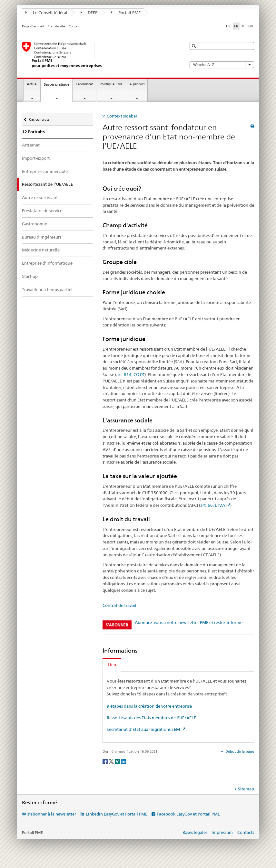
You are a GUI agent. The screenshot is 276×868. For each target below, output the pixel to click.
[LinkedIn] (123, 761)
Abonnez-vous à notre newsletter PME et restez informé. (189, 622)
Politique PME (111, 84)
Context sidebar (122, 116)
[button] (195, 46)
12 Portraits (33, 132)
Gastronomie (34, 224)
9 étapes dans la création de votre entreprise (149, 706)
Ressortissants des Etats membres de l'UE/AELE (151, 718)
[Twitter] (112, 761)
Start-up (30, 276)
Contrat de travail (119, 605)
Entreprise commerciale (45, 171)
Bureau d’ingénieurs (42, 237)
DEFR (89, 13)
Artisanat (31, 145)
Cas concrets (39, 118)
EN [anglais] (251, 26)
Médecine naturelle (41, 250)
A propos (137, 84)
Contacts (246, 832)
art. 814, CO (128, 374)
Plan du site (56, 26)
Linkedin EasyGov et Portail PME (117, 814)
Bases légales (195, 832)
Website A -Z (222, 65)
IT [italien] (243, 26)
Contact (75, 26)
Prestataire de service (42, 211)
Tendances (84, 84)
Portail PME (126, 13)
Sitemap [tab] (246, 789)
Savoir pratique (58, 86)
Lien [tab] (112, 665)
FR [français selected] (236, 26)
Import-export (36, 158)
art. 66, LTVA (213, 505)
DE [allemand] (228, 26)
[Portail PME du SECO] (98, 55)
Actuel (32, 84)
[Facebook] (106, 761)
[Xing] (118, 761)
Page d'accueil (33, 26)
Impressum (222, 832)
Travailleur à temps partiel (47, 289)
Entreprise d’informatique (47, 263)
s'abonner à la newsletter (52, 814)
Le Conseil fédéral (46, 13)
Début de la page (239, 751)
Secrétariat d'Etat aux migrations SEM (143, 729)
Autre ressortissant (40, 197)
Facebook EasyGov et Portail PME (188, 814)
